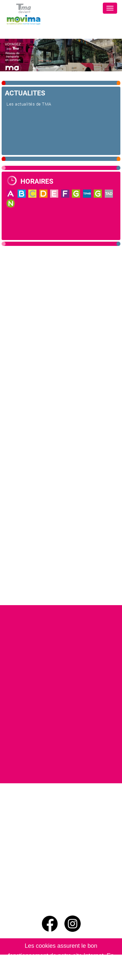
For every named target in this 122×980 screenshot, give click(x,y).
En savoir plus (75, 975)
